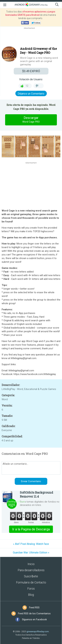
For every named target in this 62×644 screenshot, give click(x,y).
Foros (31, 589)
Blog (31, 595)
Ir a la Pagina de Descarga (31, 529)
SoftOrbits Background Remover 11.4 (36, 494)
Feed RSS (34, 608)
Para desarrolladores (31, 570)
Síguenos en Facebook (34, 619)
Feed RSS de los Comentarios (34, 613)
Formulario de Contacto (31, 582)
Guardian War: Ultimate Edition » (31, 553)
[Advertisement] (31, 38)
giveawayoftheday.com (38, 631)
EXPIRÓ (31, 71)
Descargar (31, 120)
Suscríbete (31, 576)
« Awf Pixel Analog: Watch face (31, 544)
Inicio (31, 564)
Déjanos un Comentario (31, 94)
